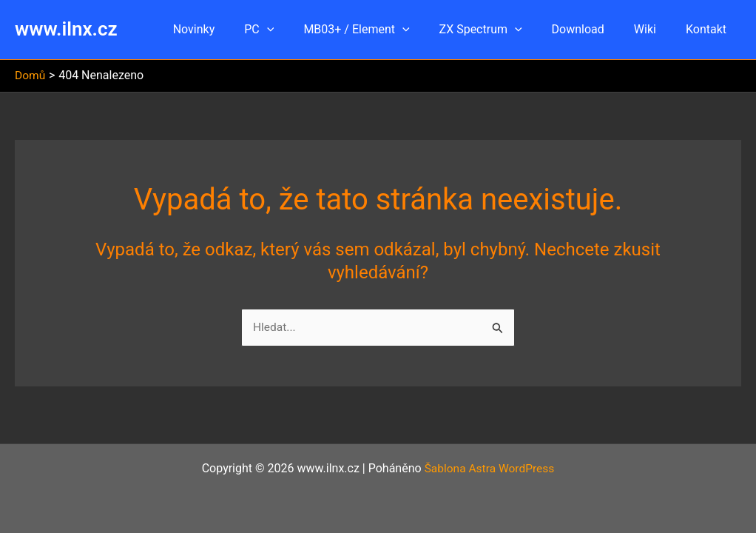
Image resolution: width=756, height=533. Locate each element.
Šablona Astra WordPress (489, 468)
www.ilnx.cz (66, 29)
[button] (300, 30)
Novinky (233, 29)
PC (291, 30)
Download (593, 29)
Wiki (654, 29)
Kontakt (709, 29)
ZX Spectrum (502, 30)
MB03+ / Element (383, 30)
